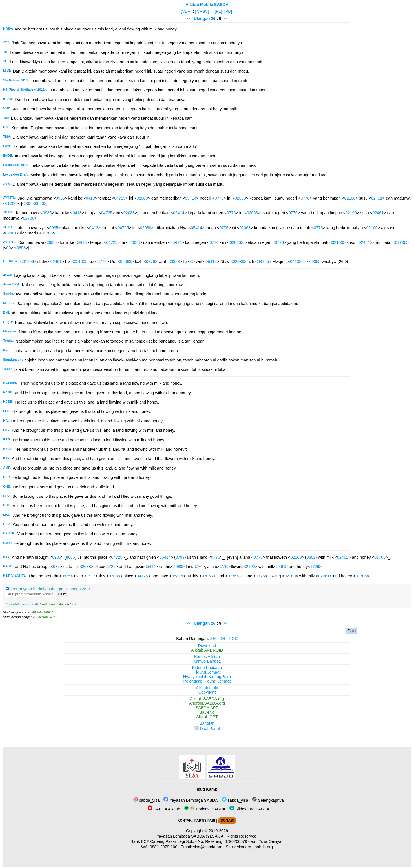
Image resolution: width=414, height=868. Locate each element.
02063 (240, 198)
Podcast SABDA (205, 809)
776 (199, 567)
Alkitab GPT (47, 617)
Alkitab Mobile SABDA (207, 5)
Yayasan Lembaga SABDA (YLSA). (188, 836)
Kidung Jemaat (207, 672)
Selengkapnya (268, 800)
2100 (250, 567)
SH (213, 639)
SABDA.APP (207, 708)
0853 (39, 203)
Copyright (207, 692)
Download (207, 646)
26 (214, 19)
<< (189, 19)
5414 (151, 567)
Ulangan (202, 19)
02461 (377, 198)
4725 (111, 567)
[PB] (228, 11)
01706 (11, 203)
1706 (315, 567)
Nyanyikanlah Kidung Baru (207, 677)
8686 (70, 557)
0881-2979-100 (164, 847)
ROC (233, 639)
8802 (311, 557)
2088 (87, 567)
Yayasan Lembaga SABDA (191, 800)
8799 (180, 557)
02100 (350, 198)
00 (27, 203)
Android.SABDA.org (207, 703)
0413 (90, 198)
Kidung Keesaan (207, 668)
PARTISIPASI (205, 821)
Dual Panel (207, 729)
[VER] (186, 11)
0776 (219, 198)
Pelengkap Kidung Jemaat (207, 681)
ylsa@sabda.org (208, 847)
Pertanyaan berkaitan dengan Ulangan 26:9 (50, 589)
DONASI (227, 821)
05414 (191, 198)
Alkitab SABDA (43, 612)
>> (225, 19)
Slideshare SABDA (249, 809)
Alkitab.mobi (207, 688)
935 (56, 567)
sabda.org (264, 847)
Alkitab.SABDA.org (207, 699)
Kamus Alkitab (207, 657)
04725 (120, 198)
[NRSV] (202, 11)
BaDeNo (207, 712)
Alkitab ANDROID (207, 650)
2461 (281, 567)
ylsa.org (244, 847)
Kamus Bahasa (207, 661)
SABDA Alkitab (164, 809)
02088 (142, 198)
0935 (60, 198)
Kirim (62, 594)
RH (222, 639)
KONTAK (185, 821)
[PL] (218, 11)
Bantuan (207, 723)
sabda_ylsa (146, 800)
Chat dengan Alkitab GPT (58, 604)
